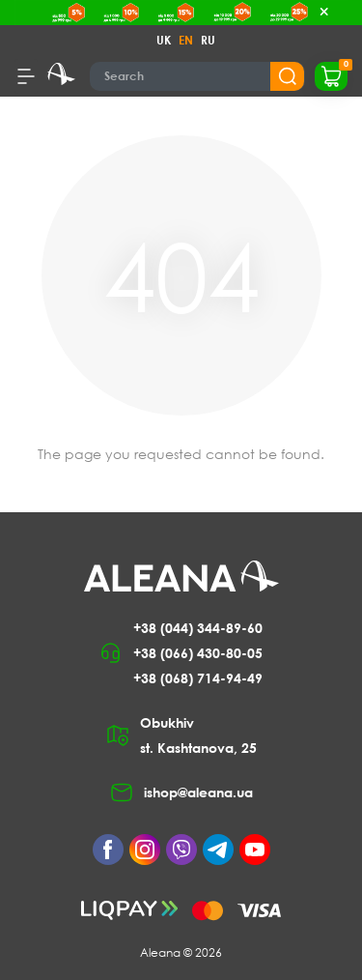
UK (164, 40)
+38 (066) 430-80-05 (198, 653)
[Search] (197, 76)
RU (208, 40)
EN (186, 40)
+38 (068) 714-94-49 (198, 678)
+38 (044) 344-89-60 (198, 628)
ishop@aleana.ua (198, 792)
